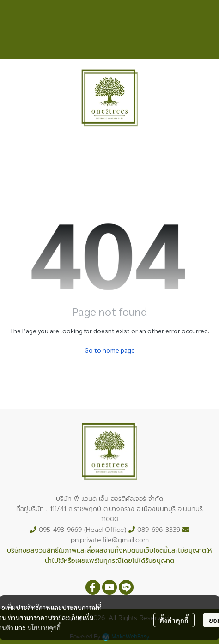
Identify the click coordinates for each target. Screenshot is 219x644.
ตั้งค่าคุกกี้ (174, 620)
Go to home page (110, 350)
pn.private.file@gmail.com (110, 540)
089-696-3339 (159, 530)
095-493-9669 (60, 530)
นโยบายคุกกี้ (44, 627)
